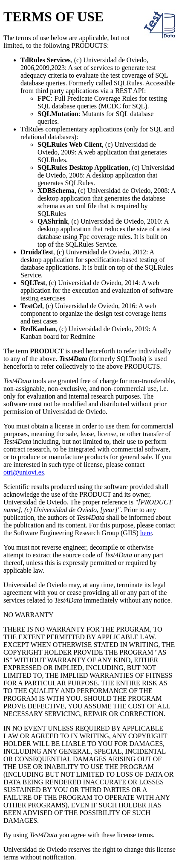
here (146, 533)
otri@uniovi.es (24, 472)
